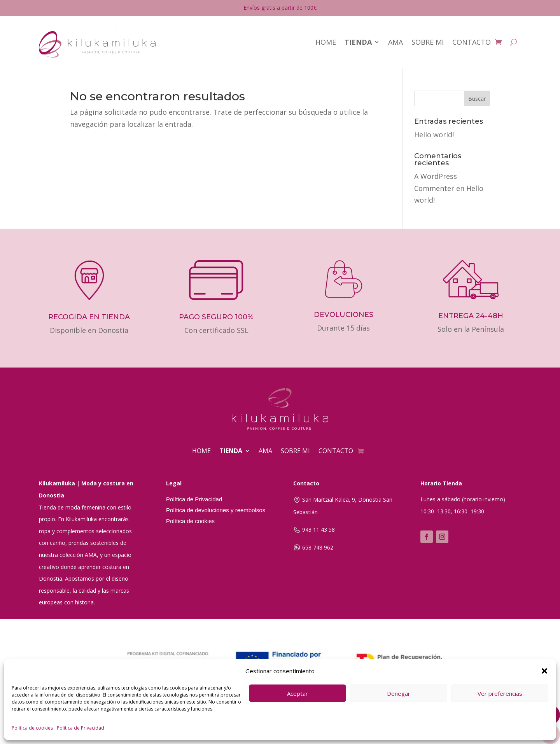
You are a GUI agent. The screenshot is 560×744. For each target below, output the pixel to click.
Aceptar (297, 693)
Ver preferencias (500, 693)
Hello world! (434, 135)
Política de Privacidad (80, 728)
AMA (395, 42)
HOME (326, 42)
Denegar (399, 693)
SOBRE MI (428, 42)
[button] (544, 671)
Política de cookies (32, 728)
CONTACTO (472, 42)
